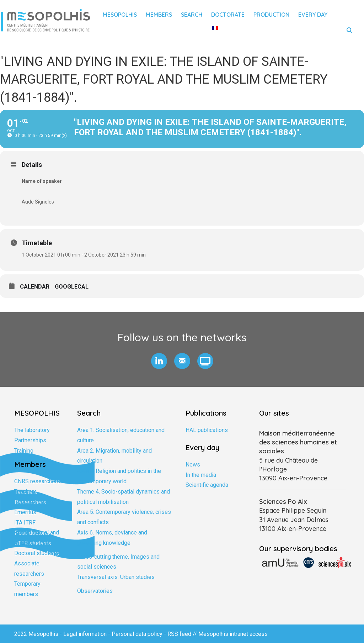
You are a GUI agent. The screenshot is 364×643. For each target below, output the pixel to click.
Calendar (35, 287)
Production (271, 15)
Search (192, 15)
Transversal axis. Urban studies (116, 577)
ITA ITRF (25, 523)
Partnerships (30, 440)
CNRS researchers (37, 481)
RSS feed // (183, 634)
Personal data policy (137, 634)
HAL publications (207, 430)
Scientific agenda (207, 485)
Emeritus (25, 512)
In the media (201, 475)
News (193, 465)
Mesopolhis (120, 15)
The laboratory (32, 430)
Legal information (85, 634)
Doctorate (228, 15)
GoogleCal (72, 287)
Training (24, 451)
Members (159, 15)
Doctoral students (36, 553)
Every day (313, 15)
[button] (159, 361)
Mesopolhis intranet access (233, 634)
